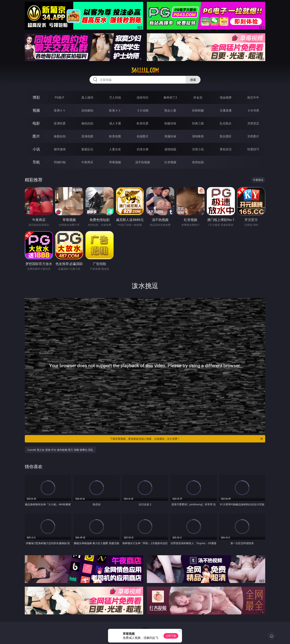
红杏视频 (170, 162)
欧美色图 (115, 136)
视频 (36, 110)
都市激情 (60, 149)
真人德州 (87, 97)
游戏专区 (143, 97)
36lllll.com (145, 70)
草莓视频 (115, 162)
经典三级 (198, 123)
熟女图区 (226, 136)
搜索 (193, 80)
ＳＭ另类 (253, 110)
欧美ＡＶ (115, 110)
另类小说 (198, 149)
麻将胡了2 (170, 97)
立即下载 (171, 636)
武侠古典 (143, 149)
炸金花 (198, 97)
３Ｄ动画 (143, 110)
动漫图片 (143, 136)
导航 (36, 162)
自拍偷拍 (87, 110)
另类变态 (253, 123)
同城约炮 (60, 162)
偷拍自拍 (87, 123)
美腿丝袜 (170, 136)
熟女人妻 (170, 110)
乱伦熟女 (226, 123)
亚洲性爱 (60, 123)
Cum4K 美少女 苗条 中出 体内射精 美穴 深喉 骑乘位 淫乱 (60, 450)
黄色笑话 (226, 149)
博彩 (36, 97)
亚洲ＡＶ (60, 110)
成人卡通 (115, 123)
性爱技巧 (253, 149)
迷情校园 (170, 149)
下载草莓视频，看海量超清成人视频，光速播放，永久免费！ (187, 439)
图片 (36, 136)
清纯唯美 (198, 136)
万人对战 (115, 97)
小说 (36, 149)
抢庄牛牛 (253, 97)
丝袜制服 (198, 110)
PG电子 (60, 97)
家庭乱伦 (87, 149)
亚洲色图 (87, 136)
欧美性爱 (143, 123)
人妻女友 (115, 149)
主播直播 (226, 110)
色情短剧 (198, 162)
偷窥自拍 (60, 136)
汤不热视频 (143, 162)
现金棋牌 (226, 97)
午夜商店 (87, 162)
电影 (36, 123)
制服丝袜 (170, 123)
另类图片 (253, 136)
